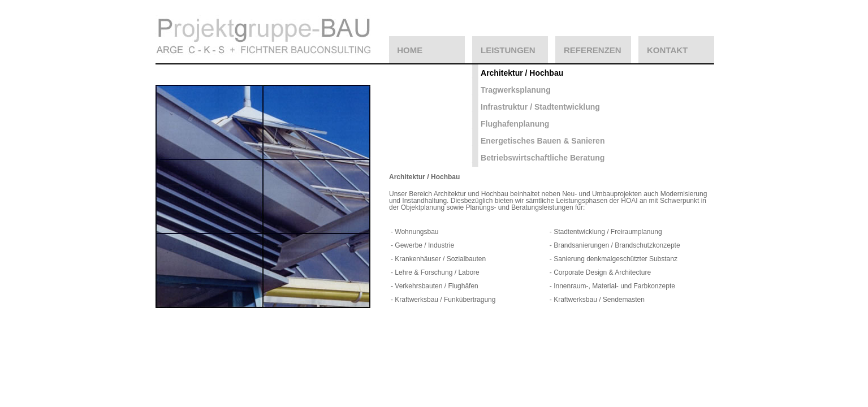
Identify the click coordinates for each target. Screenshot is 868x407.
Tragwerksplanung (516, 90)
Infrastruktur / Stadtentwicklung (540, 107)
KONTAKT (667, 50)
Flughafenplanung (515, 124)
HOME (410, 50)
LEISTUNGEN (508, 50)
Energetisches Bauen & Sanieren (543, 141)
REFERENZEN (593, 50)
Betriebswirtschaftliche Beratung (543, 158)
